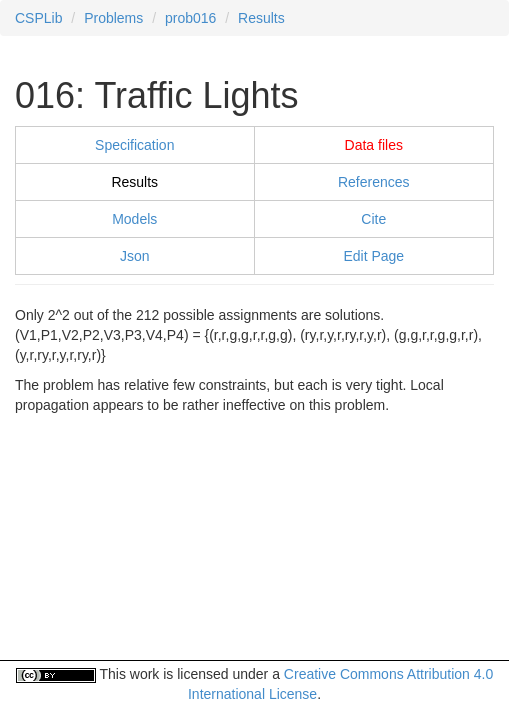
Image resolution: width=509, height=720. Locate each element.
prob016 (190, 18)
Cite (373, 219)
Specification (134, 145)
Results (261, 18)
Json (135, 256)
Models (134, 219)
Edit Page (373, 256)
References (374, 182)
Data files (374, 145)
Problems (113, 18)
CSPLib (38, 18)
